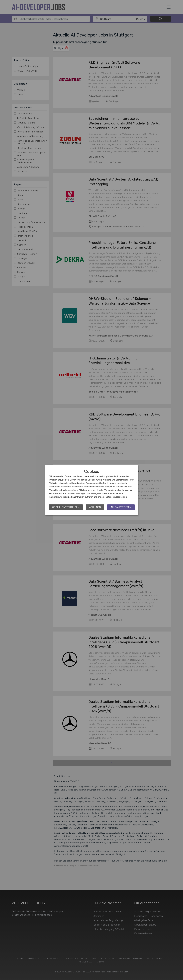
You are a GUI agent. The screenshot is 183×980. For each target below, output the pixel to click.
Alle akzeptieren (121, 507)
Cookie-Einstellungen (66, 507)
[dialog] (91, 490)
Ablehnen (95, 507)
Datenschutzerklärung (116, 497)
